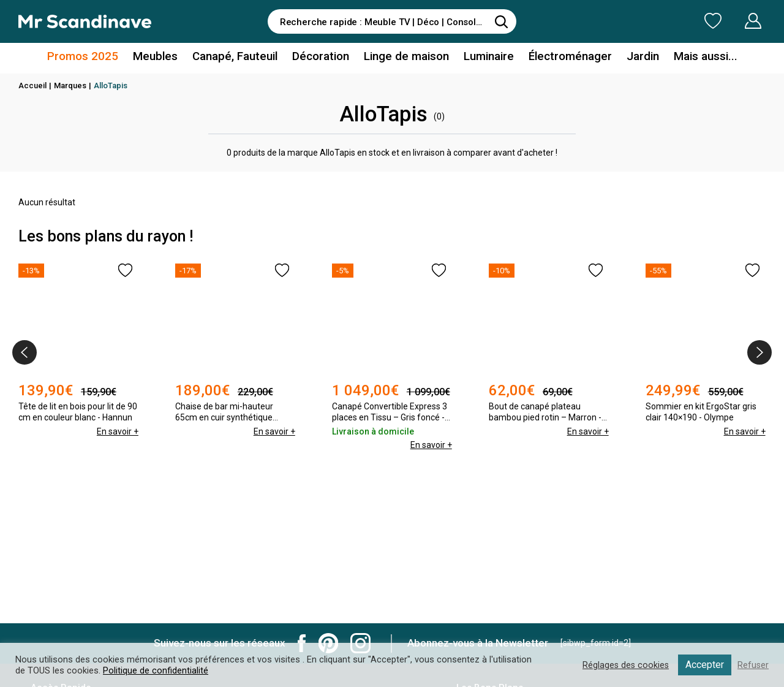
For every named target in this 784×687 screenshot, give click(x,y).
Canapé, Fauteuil (239, 57)
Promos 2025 (94, 57)
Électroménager (564, 57)
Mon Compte (730, 21)
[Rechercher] (501, 21)
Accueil (32, 85)
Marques (70, 85)
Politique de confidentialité (156, 670)
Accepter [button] (704, 665)
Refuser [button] (753, 665)
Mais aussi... (695, 57)
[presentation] (24, 352)
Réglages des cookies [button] (624, 665)
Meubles (162, 57)
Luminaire (485, 57)
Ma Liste (649, 21)
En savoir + (117, 431)
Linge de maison (406, 57)
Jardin (635, 57)
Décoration (323, 57)
